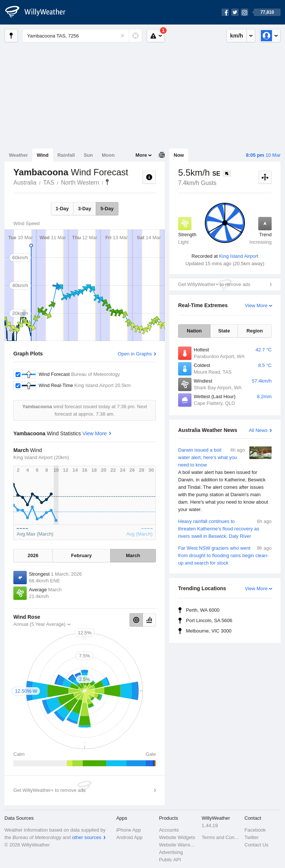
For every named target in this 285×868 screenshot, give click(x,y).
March (133, 555)
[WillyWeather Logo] (39, 12)
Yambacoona (107, 182)
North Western (80, 183)
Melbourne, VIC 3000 (209, 631)
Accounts (169, 830)
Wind (43, 155)
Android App (129, 837)
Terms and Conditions (221, 837)
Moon (108, 155)
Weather (18, 155)
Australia (25, 183)
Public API (170, 860)
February (82, 555)
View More (256, 305)
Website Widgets (177, 837)
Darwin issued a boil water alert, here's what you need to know (225, 480)
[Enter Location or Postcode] (82, 36)
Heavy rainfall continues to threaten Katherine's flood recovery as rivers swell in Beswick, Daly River (225, 528)
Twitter (252, 837)
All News (258, 430)
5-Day (107, 209)
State (224, 331)
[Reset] (122, 36)
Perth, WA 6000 (203, 610)
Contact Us (256, 845)
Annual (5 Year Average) (40, 624)
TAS (49, 183)
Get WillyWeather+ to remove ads (214, 284)
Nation (194, 331)
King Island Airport (239, 256)
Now (179, 155)
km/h (237, 35)
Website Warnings (178, 845)
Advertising (171, 852)
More (141, 155)
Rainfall (66, 155)
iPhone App (129, 830)
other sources (87, 837)
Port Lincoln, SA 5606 (209, 620)
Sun (89, 155)
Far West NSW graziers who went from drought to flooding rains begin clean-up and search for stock (225, 555)
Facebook (255, 830)
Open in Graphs (135, 354)
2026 (33, 555)
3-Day (84, 209)
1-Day (62, 209)
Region (255, 331)
